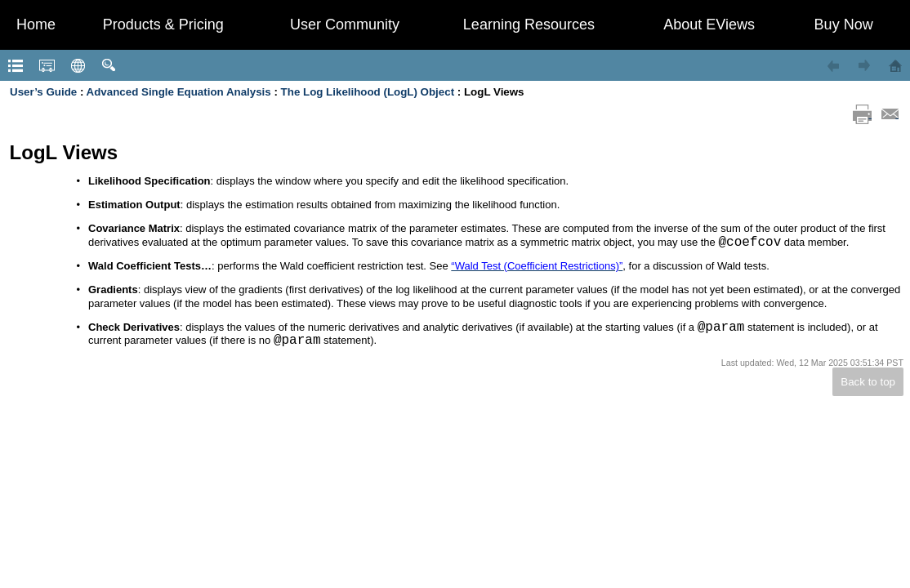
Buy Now (844, 24)
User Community (345, 24)
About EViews (709, 24)
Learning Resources (529, 24)
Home (36, 24)
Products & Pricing (163, 24)
